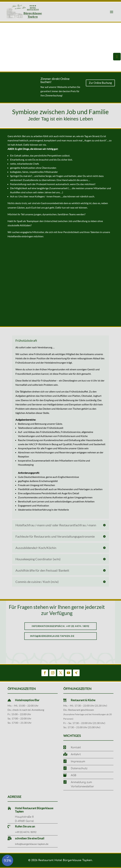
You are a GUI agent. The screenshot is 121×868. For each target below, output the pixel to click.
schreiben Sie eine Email (30, 838)
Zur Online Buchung (100, 83)
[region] (60, 47)
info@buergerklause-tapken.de (52, 636)
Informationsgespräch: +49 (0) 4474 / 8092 (60, 626)
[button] (3, 47)
